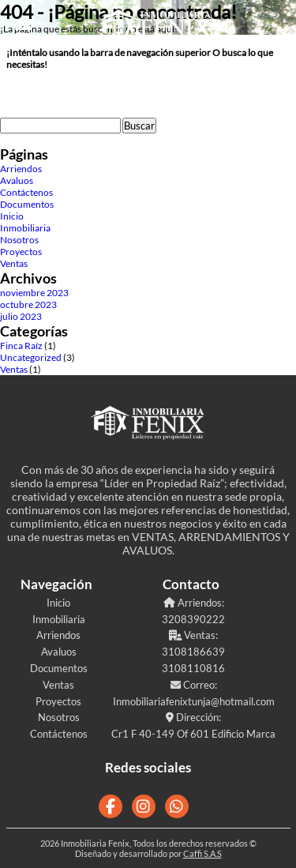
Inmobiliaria (25, 228)
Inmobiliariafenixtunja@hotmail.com (194, 701)
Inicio (12, 216)
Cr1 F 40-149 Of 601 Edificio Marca (193, 734)
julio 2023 (21, 316)
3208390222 (193, 619)
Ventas (14, 263)
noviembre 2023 (34, 293)
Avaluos (17, 180)
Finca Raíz (21, 346)
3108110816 (193, 668)
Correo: (194, 685)
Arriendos (21, 169)
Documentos (27, 204)
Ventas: (193, 635)
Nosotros (19, 240)
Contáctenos (26, 192)
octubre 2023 (28, 304)
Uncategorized (31, 357)
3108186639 (193, 652)
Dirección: (193, 717)
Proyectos (21, 252)
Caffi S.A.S (202, 853)
